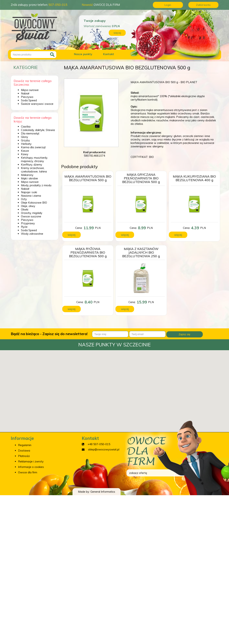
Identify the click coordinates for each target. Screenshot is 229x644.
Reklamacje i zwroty (31, 461)
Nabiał (25, 93)
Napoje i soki (29, 192)
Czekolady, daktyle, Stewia (38, 130)
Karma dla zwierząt (33, 147)
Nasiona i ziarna (31, 196)
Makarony (27, 175)
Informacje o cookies (31, 467)
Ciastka (26, 127)
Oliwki (25, 209)
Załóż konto (203, 5)
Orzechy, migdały (32, 213)
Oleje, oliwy (28, 206)
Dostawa (24, 451)
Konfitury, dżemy (32, 165)
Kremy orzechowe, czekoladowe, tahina (34, 170)
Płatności (24, 456)
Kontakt (109, 54)
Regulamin (25, 445)
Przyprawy (28, 223)
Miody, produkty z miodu (36, 185)
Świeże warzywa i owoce (37, 104)
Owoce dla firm (28, 472)
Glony (25, 137)
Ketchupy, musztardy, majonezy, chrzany (34, 159)
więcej (117, 33)
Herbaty (26, 144)
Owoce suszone (31, 216)
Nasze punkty (83, 54)
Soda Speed (29, 100)
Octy (24, 199)
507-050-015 (58, 5)
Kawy (25, 154)
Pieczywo (27, 97)
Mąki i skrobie (29, 178)
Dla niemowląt (30, 133)
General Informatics (103, 492)
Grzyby (25, 140)
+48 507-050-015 (99, 444)
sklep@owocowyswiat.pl (104, 449)
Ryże (24, 227)
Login (168, 5)
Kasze (25, 151)
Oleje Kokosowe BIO (34, 203)
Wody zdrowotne (32, 234)
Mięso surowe (30, 90)
